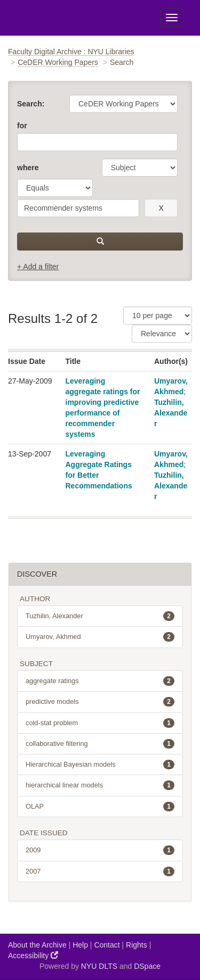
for (22, 126)
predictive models (100, 702)
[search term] (78, 208)
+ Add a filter (38, 267)
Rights (137, 945)
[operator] (55, 188)
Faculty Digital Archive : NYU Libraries (71, 52)
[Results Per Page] (158, 315)
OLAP (100, 807)
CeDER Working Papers (58, 62)
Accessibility (33, 955)
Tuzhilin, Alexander (171, 413)
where (28, 168)
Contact (107, 945)
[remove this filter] (161, 208)
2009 (100, 850)
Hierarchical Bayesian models (100, 765)
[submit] (100, 242)
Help (80, 945)
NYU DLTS (99, 966)
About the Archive (37, 945)
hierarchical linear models (100, 785)
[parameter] (140, 168)
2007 (100, 871)
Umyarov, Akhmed (100, 637)
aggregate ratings (100, 681)
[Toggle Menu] (172, 18)
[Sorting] (162, 334)
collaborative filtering (100, 744)
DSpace (147, 966)
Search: (31, 104)
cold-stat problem (100, 723)
